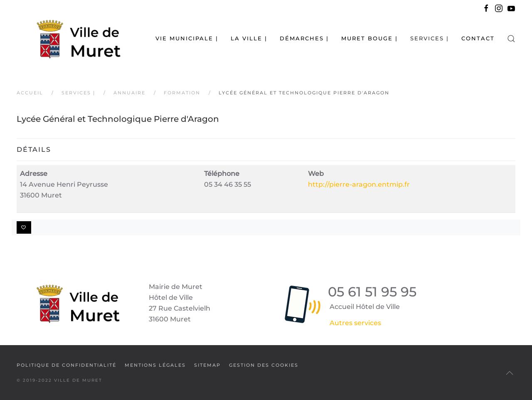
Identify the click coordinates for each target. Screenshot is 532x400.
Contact (478, 38)
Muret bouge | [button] (369, 38)
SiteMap (207, 365)
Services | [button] (430, 38)
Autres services (355, 323)
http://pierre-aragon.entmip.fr (359, 184)
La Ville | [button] (249, 38)
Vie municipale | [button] (187, 38)
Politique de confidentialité (66, 365)
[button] (511, 38)
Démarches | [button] (304, 38)
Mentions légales (155, 365)
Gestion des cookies (264, 365)
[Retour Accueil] (69, 38)
